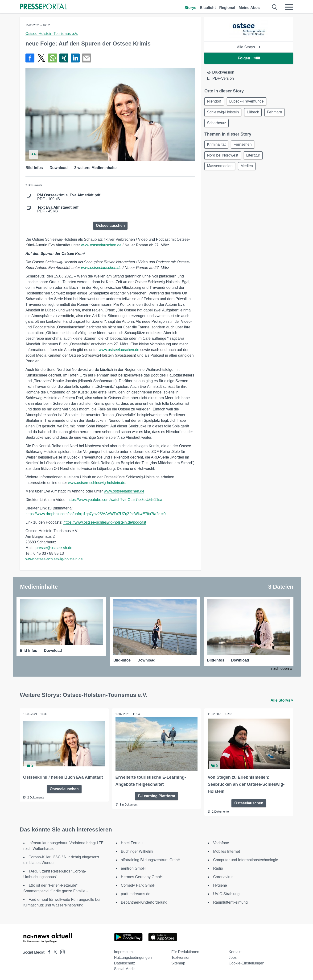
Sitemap (178, 963)
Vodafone (221, 843)
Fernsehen (244, 146)
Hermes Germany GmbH (142, 877)
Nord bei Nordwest (223, 157)
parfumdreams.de (136, 894)
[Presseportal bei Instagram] (61, 951)
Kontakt (235, 952)
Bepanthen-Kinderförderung (144, 902)
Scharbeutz (217, 124)
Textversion (181, 957)
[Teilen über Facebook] (30, 58)
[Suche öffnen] (275, 7)
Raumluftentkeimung (230, 902)
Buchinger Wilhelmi (137, 851)
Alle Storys (249, 47)
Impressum (123, 952)
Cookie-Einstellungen (246, 963)
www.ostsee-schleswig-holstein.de (97, 483)
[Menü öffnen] (289, 7)
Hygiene (220, 885)
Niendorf (214, 101)
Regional (227, 8)
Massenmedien (220, 169)
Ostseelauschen (110, 225)
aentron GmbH (133, 868)
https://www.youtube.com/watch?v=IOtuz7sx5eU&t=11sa (115, 500)
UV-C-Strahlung (226, 894)
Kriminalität (217, 146)
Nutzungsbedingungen (133, 957)
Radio (218, 868)
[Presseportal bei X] (54, 952)
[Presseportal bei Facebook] (48, 952)
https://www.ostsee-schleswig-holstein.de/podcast (105, 522)
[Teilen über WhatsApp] (53, 58)
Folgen (249, 58)
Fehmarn (277, 113)
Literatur (255, 157)
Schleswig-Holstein (223, 113)
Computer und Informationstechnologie (246, 860)
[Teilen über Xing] (64, 58)
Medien (248, 169)
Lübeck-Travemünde (248, 101)
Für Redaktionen (185, 952)
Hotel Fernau (132, 843)
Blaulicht (208, 8)
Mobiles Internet (227, 851)
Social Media (125, 969)
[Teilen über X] (41, 58)
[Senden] (86, 58)
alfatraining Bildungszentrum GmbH (151, 860)
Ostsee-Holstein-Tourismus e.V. (52, 34)
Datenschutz (125, 963)
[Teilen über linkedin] (75, 58)
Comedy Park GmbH (138, 885)
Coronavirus (223, 877)
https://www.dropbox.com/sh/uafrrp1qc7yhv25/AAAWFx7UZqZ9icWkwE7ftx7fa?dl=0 (96, 514)
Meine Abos (249, 8)
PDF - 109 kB (69, 197)
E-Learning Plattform (156, 796)
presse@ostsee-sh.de (53, 548)
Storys (190, 8)
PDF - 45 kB (58, 209)
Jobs (233, 957)
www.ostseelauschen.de (101, 245)
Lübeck (254, 113)
